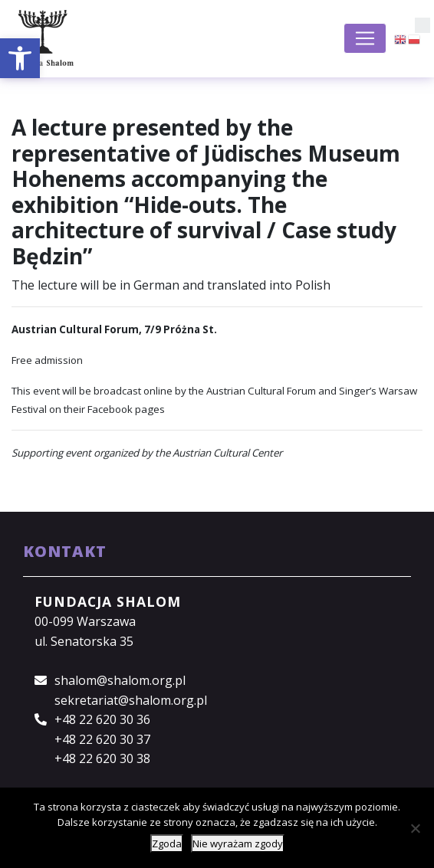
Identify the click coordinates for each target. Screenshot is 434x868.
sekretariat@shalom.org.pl (131, 700)
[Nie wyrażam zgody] (415, 828)
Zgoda (167, 843)
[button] (20, 58)
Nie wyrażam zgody (238, 843)
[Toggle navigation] (365, 38)
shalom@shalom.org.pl (120, 680)
